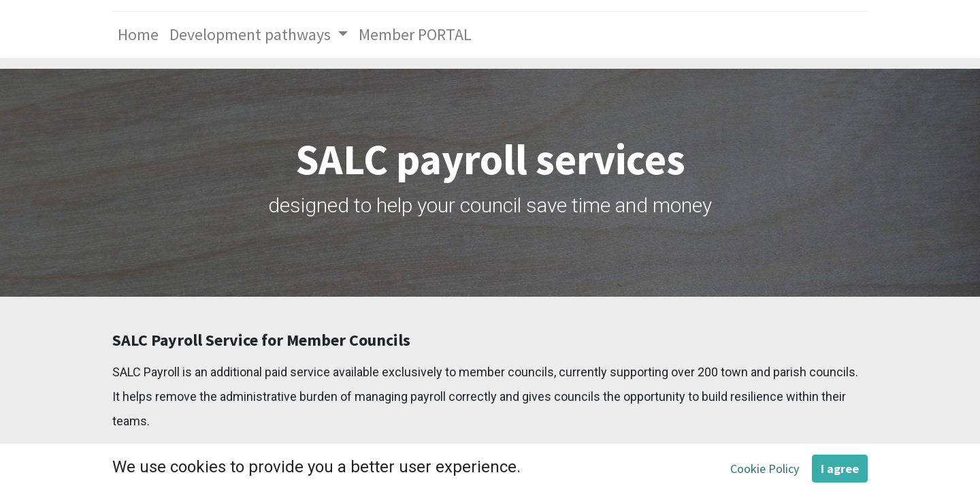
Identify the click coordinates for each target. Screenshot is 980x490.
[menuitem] (138, 35)
